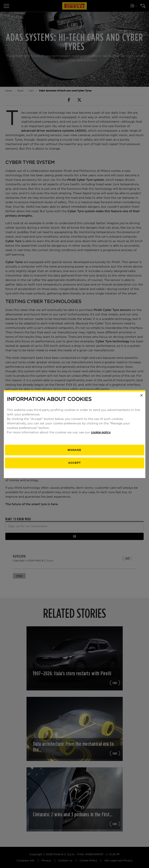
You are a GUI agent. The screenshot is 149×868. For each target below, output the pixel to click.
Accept (74, 463)
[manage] (74, 450)
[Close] (142, 395)
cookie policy (101, 433)
